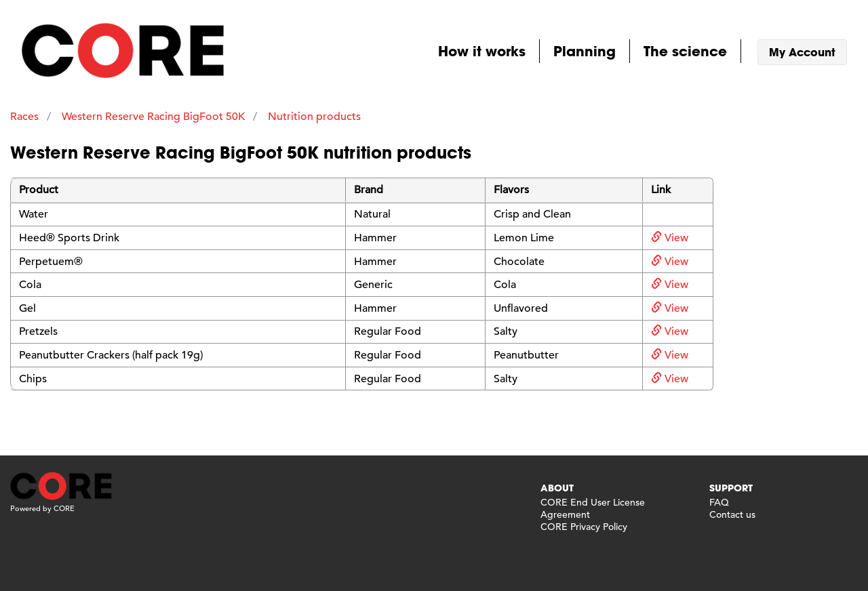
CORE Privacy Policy (584, 527)
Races (24, 117)
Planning (585, 51)
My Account (802, 52)
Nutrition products (314, 117)
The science (685, 51)
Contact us (732, 514)
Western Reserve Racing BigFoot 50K (153, 117)
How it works (482, 51)
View (670, 238)
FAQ (719, 502)
